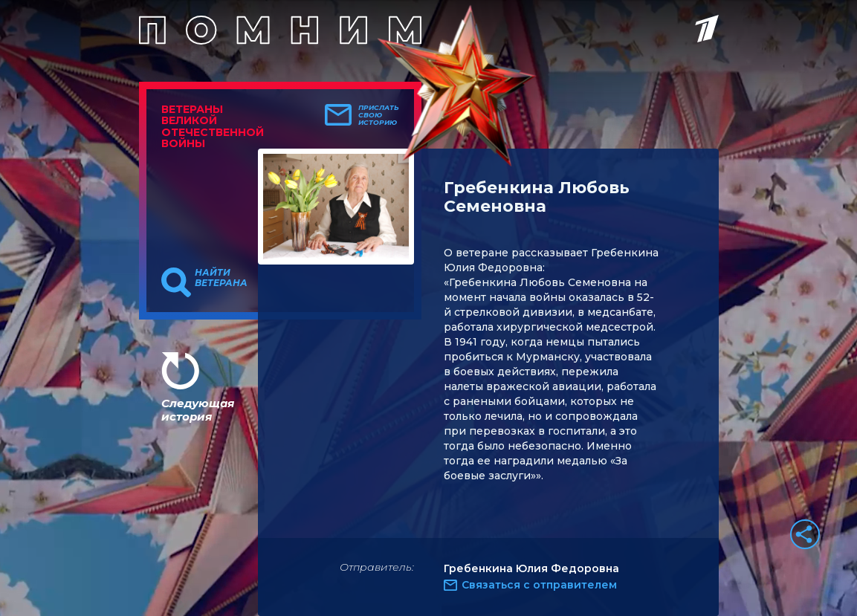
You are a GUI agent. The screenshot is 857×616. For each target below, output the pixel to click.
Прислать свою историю (379, 115)
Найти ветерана (221, 278)
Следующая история (198, 410)
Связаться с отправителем (539, 585)
